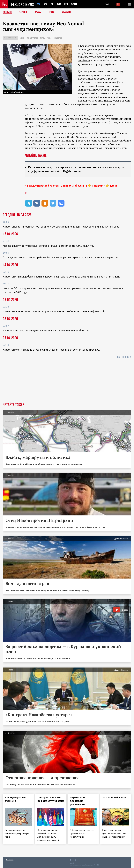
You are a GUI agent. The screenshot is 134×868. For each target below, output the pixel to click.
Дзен (113, 186)
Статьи (23, 12)
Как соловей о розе (114, 797)
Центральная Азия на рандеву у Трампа (51, 799)
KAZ (38, 4)
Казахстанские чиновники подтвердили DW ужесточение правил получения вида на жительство (61, 227)
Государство (33, 38)
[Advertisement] (67, 382)
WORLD (75, 4)
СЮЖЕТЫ (67, 12)
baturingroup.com (88, 865)
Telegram (98, 186)
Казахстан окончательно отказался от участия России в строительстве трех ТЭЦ (51, 350)
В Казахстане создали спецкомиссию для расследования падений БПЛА (46, 330)
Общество (58, 38)
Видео (38, 12)
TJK (52, 4)
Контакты (10, 860)
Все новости (124, 357)
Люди (23, 38)
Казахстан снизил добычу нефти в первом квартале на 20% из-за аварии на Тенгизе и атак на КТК (61, 277)
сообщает (84, 60)
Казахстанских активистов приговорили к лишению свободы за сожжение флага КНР (54, 311)
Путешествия (46, 38)
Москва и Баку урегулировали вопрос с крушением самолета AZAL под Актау (48, 246)
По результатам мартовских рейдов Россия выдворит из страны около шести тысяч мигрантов (60, 257)
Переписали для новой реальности (78, 801)
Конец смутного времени (15, 799)
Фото (52, 12)
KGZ (46, 4)
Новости (7, 12)
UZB (67, 4)
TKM (60, 4)
